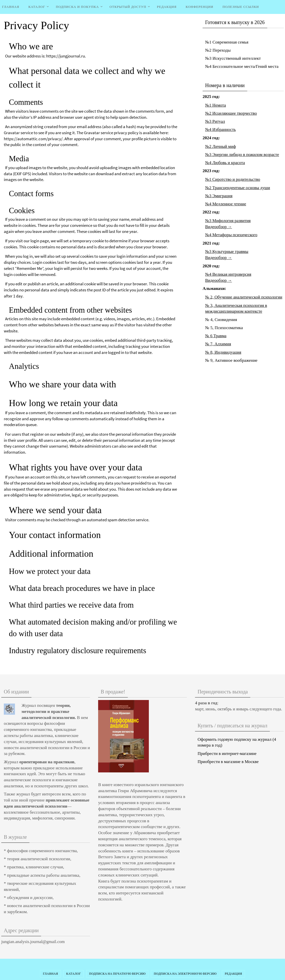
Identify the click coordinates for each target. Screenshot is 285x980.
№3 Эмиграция (219, 196)
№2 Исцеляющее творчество (231, 113)
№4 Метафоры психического (232, 235)
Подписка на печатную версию (117, 974)
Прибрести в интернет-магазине (227, 754)
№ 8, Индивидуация (223, 352)
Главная (50, 974)
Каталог (74, 974)
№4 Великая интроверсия (228, 274)
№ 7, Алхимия (218, 344)
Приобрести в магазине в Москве (228, 762)
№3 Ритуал (215, 121)
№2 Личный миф (221, 146)
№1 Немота (216, 105)
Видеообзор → (219, 227)
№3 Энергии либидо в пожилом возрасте (243, 155)
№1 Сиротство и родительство (233, 179)
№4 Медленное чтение (226, 204)
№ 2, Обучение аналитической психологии (244, 297)
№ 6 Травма (216, 336)
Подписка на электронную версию (185, 974)
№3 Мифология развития (228, 221)
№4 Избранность (221, 129)
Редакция (233, 974)
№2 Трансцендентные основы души (238, 188)
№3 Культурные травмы (227, 252)
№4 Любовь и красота (225, 163)
